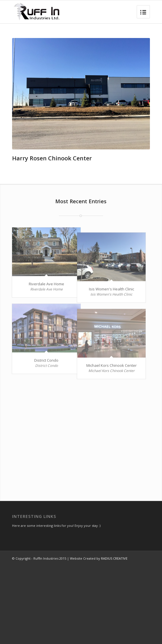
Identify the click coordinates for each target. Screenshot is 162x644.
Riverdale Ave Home (46, 284)
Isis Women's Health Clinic (102, 302)
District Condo (46, 377)
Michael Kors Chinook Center (102, 395)
